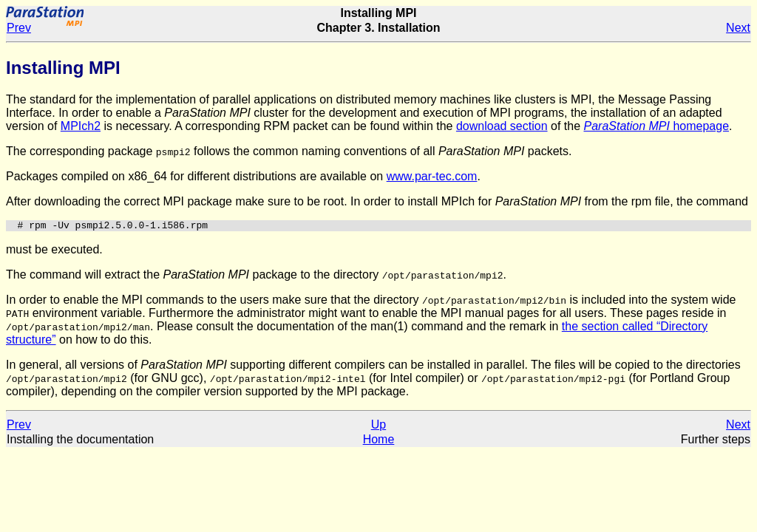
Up (378, 427)
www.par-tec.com (432, 176)
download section (502, 126)
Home (379, 441)
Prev (19, 28)
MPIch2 (81, 126)
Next (738, 28)
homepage (656, 126)
